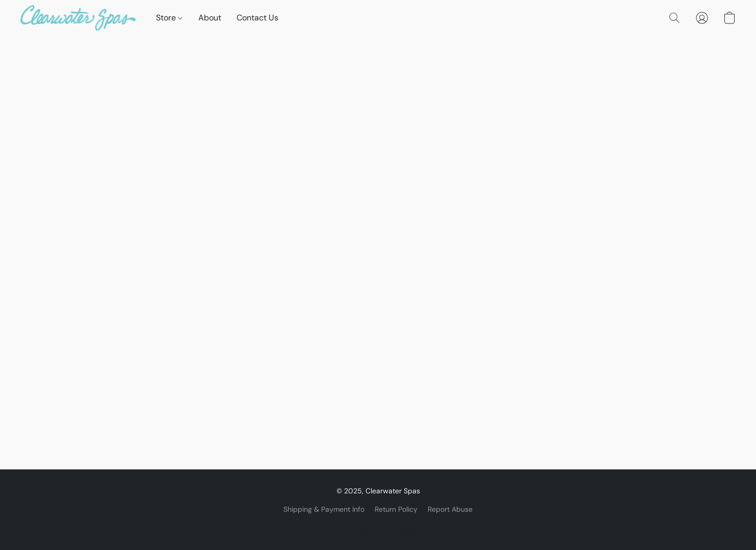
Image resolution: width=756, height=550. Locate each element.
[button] (78, 18)
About (210, 18)
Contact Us (257, 18)
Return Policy (396, 509)
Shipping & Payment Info (324, 509)
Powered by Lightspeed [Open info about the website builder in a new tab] (378, 528)
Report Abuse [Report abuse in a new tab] (450, 509)
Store (169, 18)
